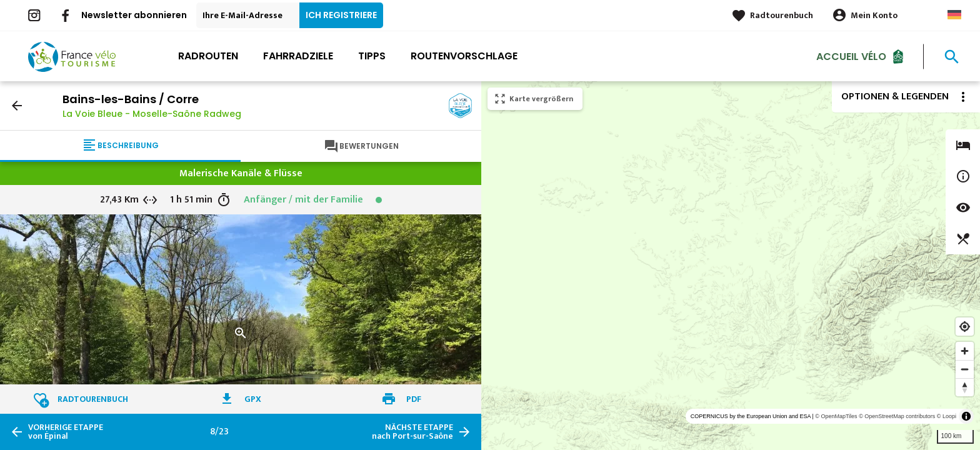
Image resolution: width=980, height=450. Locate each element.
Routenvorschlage (464, 56)
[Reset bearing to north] (965, 387)
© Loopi (947, 416)
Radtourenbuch (782, 15)
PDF (414, 399)
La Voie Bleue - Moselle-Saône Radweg (152, 114)
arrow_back (17, 106)
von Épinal (66, 432)
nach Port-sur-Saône (412, 432)
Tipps (372, 56)
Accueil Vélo (851, 56)
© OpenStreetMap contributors (897, 416)
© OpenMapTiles (836, 416)
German (954, 15)
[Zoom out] (965, 369)
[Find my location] (965, 327)
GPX (253, 399)
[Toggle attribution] (966, 416)
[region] (731, 266)
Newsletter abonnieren (134, 15)
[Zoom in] (965, 351)
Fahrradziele (298, 56)
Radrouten (208, 56)
